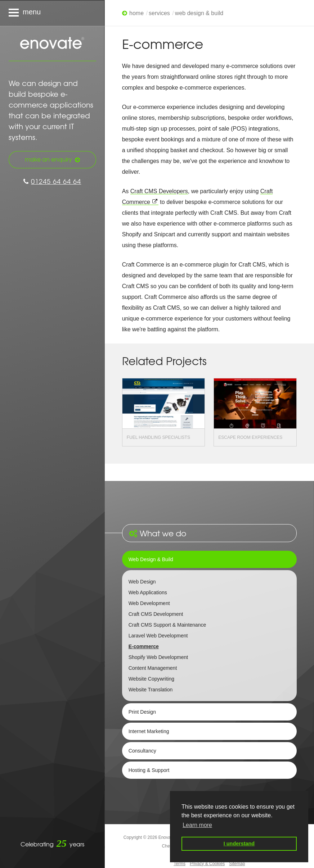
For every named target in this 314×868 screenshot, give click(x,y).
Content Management (153, 668)
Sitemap (237, 864)
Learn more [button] (197, 825)
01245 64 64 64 (52, 181)
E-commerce (144, 646)
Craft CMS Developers (159, 191)
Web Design (142, 582)
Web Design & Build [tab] (151, 559)
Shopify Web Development (158, 657)
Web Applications (148, 592)
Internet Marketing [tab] (149, 731)
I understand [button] (239, 844)
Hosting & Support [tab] (149, 770)
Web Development (149, 603)
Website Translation (151, 690)
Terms (180, 864)
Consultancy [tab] (142, 751)
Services (159, 13)
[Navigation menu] (52, 13)
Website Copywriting (151, 679)
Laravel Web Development (158, 636)
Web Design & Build (199, 13)
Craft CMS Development (156, 614)
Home (136, 13)
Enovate (52, 44)
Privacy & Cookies (207, 864)
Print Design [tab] (142, 712)
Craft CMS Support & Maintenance (167, 625)
